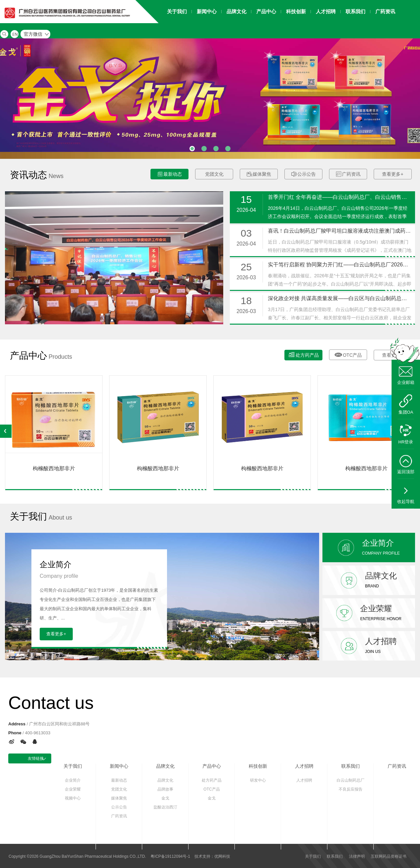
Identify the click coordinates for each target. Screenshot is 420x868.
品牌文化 (165, 766)
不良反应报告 (351, 789)
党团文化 (214, 174)
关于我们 (73, 766)
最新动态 (170, 174)
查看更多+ (393, 174)
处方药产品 (304, 355)
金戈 (165, 798)
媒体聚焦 (259, 174)
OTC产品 (348, 354)
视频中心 (73, 798)
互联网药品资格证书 (389, 856)
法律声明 (357, 856)
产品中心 (212, 766)
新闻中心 (119, 766)
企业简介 (73, 780)
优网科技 (222, 856)
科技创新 (258, 766)
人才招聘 (304, 766)
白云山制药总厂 (351, 780)
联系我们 (351, 766)
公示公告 (304, 174)
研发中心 (258, 780)
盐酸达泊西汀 (165, 807)
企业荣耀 (73, 789)
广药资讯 (348, 174)
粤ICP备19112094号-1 (170, 856)
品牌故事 (165, 789)
